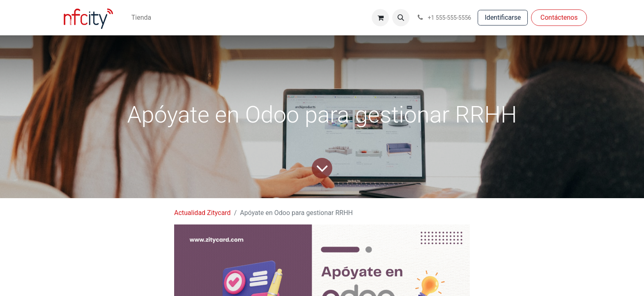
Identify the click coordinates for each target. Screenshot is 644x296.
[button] (401, 18)
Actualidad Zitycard (202, 213)
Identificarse (503, 17)
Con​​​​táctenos (559, 17)
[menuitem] (141, 18)
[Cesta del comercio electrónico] (380, 18)
